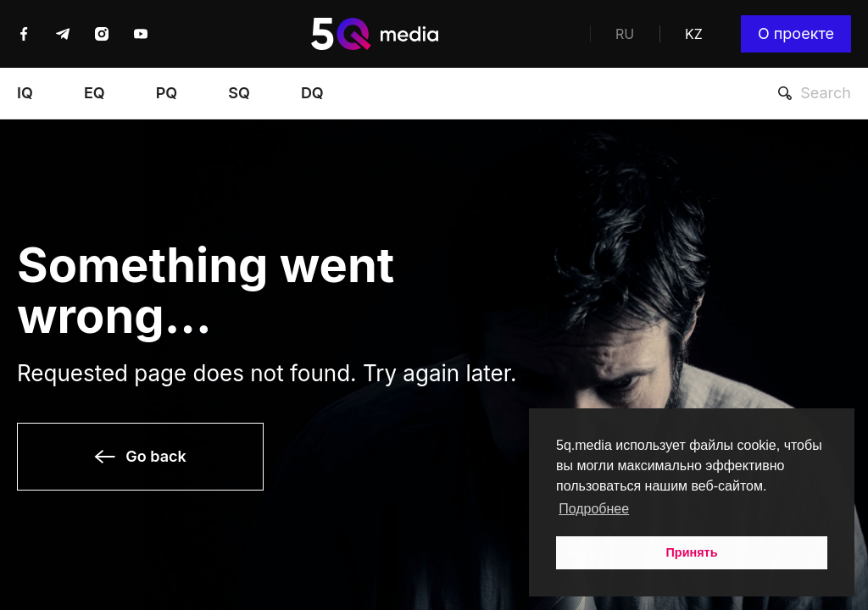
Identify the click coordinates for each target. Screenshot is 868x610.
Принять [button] (692, 552)
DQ (312, 93)
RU (625, 34)
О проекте (796, 33)
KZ (694, 34)
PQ (167, 93)
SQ (239, 93)
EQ (95, 93)
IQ (25, 93)
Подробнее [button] (594, 509)
